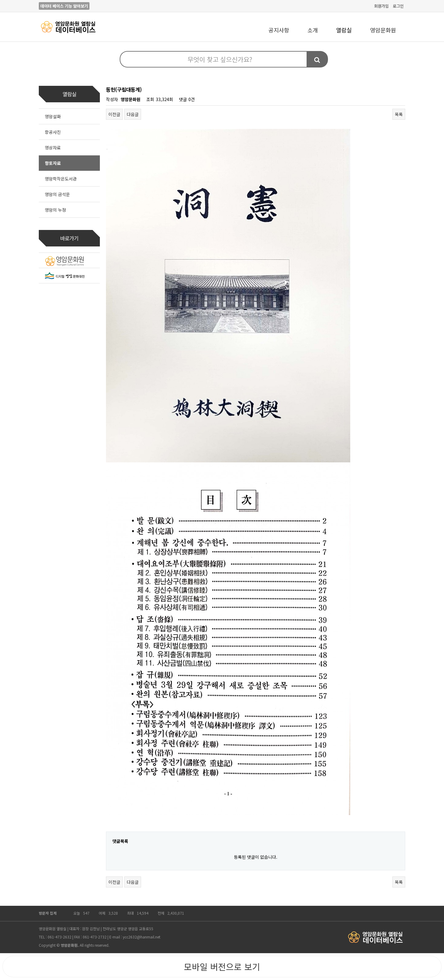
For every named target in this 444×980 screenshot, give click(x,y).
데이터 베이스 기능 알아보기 (64, 6)
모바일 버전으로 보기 (222, 967)
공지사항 (279, 30)
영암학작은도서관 (61, 179)
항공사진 (53, 132)
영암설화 (53, 116)
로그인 (398, 6)
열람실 (344, 30)
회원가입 (381, 6)
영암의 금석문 (57, 194)
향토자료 (53, 163)
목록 (399, 114)
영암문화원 (383, 30)
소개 (313, 30)
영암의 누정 (55, 210)
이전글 (114, 114)
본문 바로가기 (0, 0)
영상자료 (53, 148)
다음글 (133, 114)
